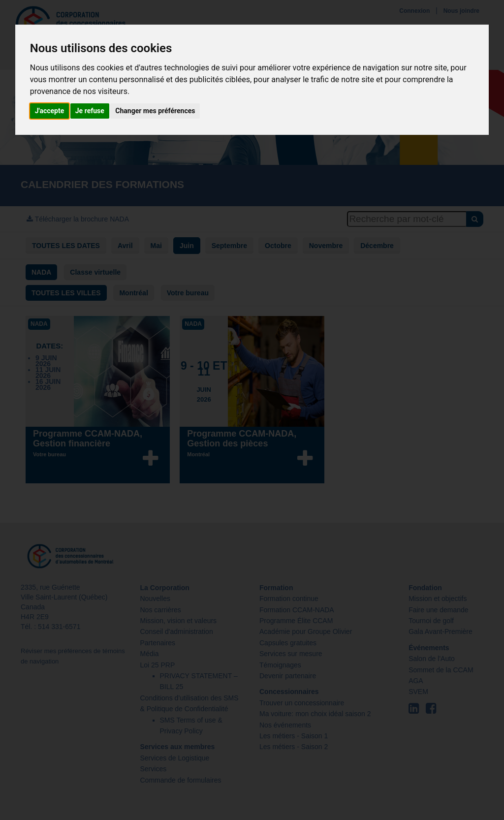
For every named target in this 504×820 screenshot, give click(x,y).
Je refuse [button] (90, 111)
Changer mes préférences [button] (155, 111)
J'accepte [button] (50, 111)
